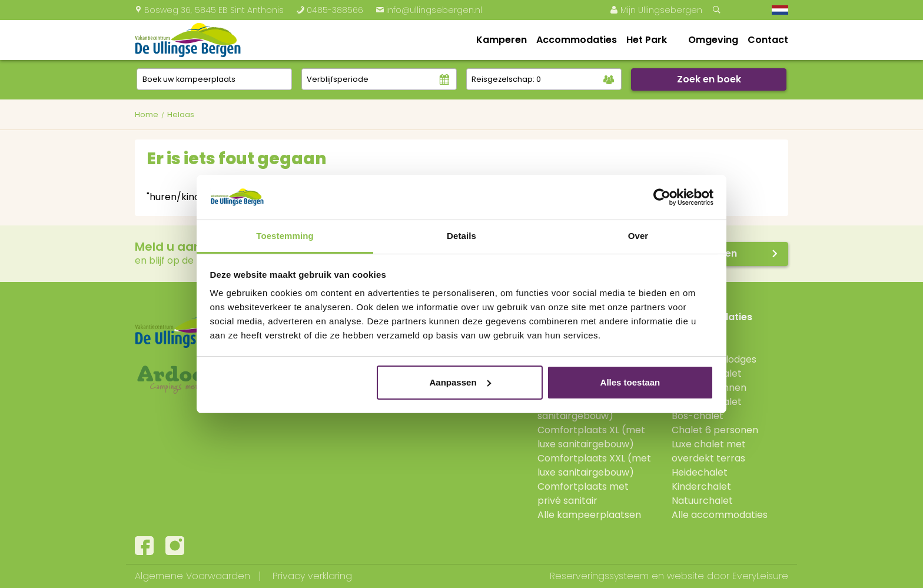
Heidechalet (700, 472)
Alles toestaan (630, 382)
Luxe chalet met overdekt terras (709, 451)
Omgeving (713, 40)
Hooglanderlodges (714, 359)
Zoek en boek (709, 79)
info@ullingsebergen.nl (429, 10)
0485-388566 (330, 10)
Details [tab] (462, 236)
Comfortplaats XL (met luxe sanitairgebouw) (591, 437)
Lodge (685, 345)
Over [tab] (638, 236)
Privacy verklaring (312, 576)
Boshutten (695, 331)
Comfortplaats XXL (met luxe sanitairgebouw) (594, 465)
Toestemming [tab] (285, 236)
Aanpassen (460, 382)
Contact (768, 40)
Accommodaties (577, 40)
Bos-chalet (698, 416)
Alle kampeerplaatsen (589, 515)
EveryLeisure (760, 576)
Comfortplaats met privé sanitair (583, 494)
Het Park (647, 40)
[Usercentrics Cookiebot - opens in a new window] (662, 197)
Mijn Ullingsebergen (656, 10)
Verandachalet (707, 373)
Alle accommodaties (720, 515)
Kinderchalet (701, 486)
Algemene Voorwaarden (192, 576)
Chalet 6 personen (715, 430)
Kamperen (502, 40)
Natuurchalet (702, 501)
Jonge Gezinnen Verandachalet (709, 395)
